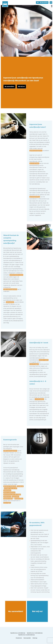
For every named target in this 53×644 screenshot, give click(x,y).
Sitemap (35, 638)
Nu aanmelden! (16, 611)
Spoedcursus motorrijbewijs (35, 633)
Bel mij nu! (37, 611)
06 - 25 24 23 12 (42, 2)
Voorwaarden (27, 638)
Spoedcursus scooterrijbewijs (27, 635)
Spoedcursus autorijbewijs (18, 633)
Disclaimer (19, 638)
